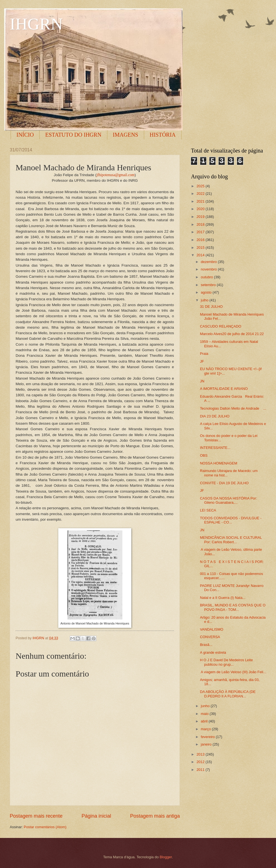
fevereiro (208, 737)
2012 (201, 762)
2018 (201, 224)
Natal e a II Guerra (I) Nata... (223, 598)
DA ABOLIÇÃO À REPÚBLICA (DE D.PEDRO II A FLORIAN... (228, 694)
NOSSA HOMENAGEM (219, 463)
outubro (207, 277)
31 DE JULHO (211, 307)
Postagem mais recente (36, 816)
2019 (201, 217)
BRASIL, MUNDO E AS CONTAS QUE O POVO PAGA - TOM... (233, 607)
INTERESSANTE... (215, 448)
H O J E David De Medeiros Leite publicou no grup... (226, 662)
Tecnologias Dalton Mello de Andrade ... (233, 408)
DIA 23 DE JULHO (215, 416)
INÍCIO (25, 135)
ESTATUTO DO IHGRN (73, 135)
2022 (201, 194)
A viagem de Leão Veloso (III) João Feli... (233, 672)
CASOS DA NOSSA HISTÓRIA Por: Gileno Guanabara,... (228, 500)
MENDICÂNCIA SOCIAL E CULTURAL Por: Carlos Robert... (231, 540)
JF (202, 361)
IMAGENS (126, 135)
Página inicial (96, 816)
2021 (201, 201)
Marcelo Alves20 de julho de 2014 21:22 (232, 334)
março (206, 729)
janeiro (207, 744)
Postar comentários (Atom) (45, 827)
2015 (201, 248)
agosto (207, 292)
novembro (209, 269)
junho (206, 706)
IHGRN (36, 24)
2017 (201, 232)
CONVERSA (210, 637)
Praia (204, 354)
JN (202, 381)
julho (205, 300)
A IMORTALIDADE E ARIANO (224, 389)
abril (205, 721)
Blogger (166, 857)
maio (205, 714)
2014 (201, 255)
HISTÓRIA (163, 135)
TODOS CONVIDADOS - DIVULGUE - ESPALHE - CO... (231, 520)
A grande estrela (213, 652)
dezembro (209, 262)
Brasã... (206, 645)
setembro (209, 285)
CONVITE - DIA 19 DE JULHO (224, 483)
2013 (201, 754)
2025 (201, 186)
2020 (201, 209)
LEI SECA (208, 510)
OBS (204, 455)
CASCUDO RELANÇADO (221, 326)
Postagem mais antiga (155, 816)
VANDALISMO (211, 629)
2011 (201, 770)
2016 (201, 240)
